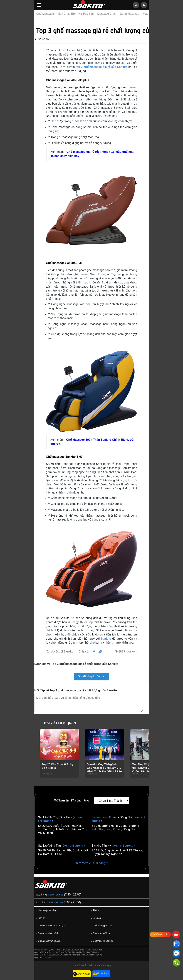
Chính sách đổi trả (100, 933)
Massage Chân (107, 14)
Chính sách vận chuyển (48, 941)
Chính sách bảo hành (47, 933)
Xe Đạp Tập (86, 14)
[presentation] (43, 758)
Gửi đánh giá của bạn (91, 676)
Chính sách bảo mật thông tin (51, 926)
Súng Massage (130, 14)
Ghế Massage (45, 14)
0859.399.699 (56, 895)
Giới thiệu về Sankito (102, 941)
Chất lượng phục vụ (101, 926)
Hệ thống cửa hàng (46, 911)
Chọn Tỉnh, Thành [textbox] (110, 801)
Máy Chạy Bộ (66, 14)
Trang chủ (43, 23)
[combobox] (112, 801)
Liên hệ (40, 918)
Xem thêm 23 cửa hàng (91, 863)
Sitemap (96, 918)
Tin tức (56, 23)
